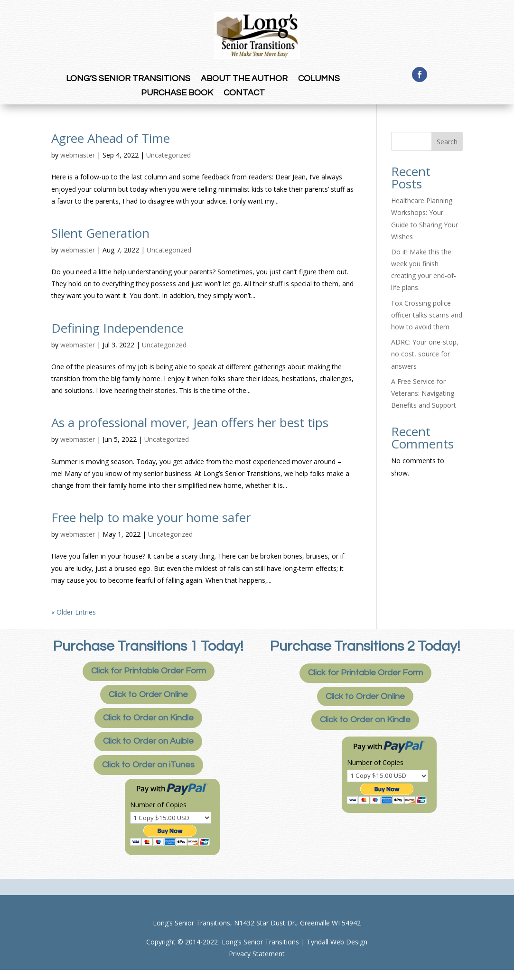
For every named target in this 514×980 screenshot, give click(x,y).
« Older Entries (74, 612)
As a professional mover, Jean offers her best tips (190, 422)
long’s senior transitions (128, 79)
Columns (319, 79)
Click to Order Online (148, 695)
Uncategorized (168, 155)
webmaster (78, 155)
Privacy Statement (257, 954)
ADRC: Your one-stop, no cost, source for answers (425, 354)
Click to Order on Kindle (148, 718)
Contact (244, 93)
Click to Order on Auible (148, 741)
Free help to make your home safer (151, 517)
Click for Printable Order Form (149, 671)
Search (447, 142)
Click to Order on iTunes (148, 765)
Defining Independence (117, 328)
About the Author (244, 79)
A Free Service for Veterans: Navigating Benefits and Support (424, 393)
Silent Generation (100, 233)
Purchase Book (177, 93)
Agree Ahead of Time (111, 138)
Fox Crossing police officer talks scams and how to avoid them (427, 315)
